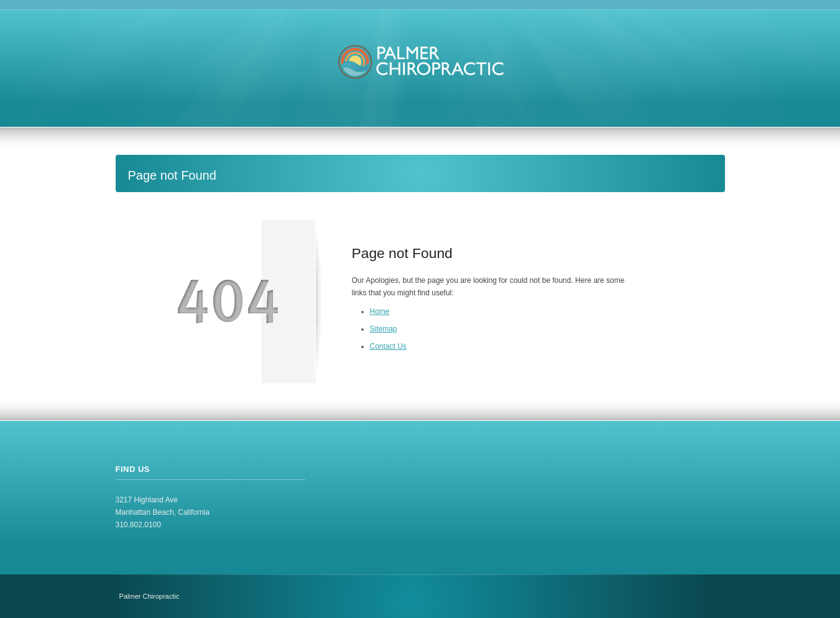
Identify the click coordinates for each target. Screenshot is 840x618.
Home (380, 311)
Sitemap (384, 329)
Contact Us (388, 346)
